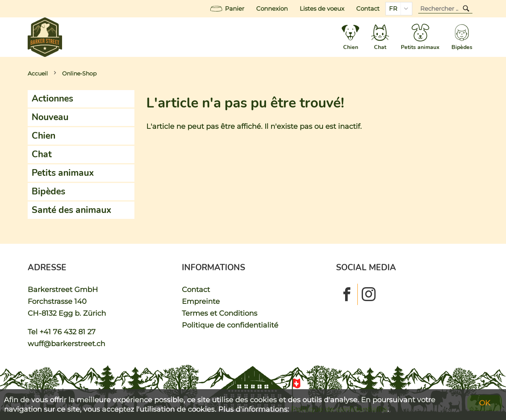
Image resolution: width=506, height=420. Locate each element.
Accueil (38, 73)
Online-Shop (79, 73)
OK (485, 403)
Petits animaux (63, 173)
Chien (43, 136)
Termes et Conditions (220, 313)
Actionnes (52, 99)
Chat (42, 154)
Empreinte (201, 301)
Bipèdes (48, 191)
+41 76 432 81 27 (68, 332)
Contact (368, 9)
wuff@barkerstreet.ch (66, 344)
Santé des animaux (72, 210)
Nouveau (50, 117)
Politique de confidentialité (230, 325)
